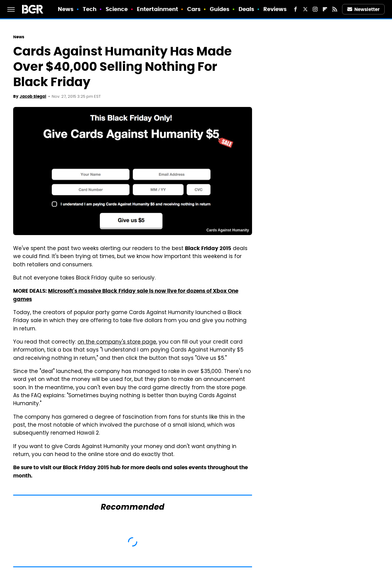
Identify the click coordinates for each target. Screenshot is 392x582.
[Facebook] (296, 9)
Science (117, 9)
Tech (90, 9)
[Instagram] (315, 9)
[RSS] (335, 9)
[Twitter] (305, 9)
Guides (220, 9)
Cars (194, 9)
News (66, 9)
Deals (247, 9)
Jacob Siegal (33, 96)
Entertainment (157, 9)
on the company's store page (117, 342)
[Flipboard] (325, 9)
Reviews (275, 9)
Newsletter (364, 9)
